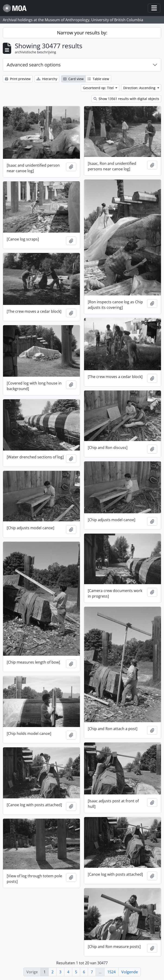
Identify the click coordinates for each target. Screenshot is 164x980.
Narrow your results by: (82, 33)
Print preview (18, 79)
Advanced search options (34, 65)
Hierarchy (47, 79)
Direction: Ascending (140, 88)
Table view (98, 79)
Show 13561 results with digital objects (126, 99)
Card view (73, 79)
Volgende (130, 972)
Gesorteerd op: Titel (99, 88)
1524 (111, 972)
